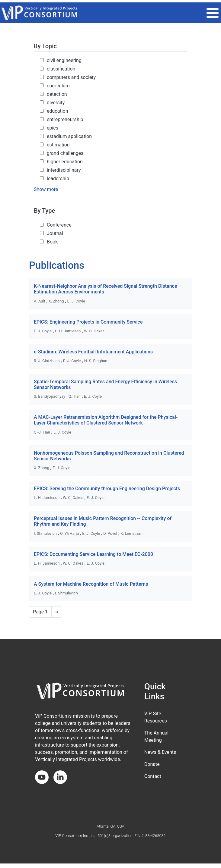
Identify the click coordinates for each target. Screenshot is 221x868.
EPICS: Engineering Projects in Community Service (88, 322)
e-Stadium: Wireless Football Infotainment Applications (93, 352)
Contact (153, 776)
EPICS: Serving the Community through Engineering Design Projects (107, 489)
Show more (46, 189)
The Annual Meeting (156, 736)
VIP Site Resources (156, 717)
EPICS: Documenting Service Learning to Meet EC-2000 (93, 554)
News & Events (160, 752)
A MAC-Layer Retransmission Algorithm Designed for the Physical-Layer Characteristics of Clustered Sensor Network (106, 420)
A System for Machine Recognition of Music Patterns (91, 584)
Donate (152, 764)
